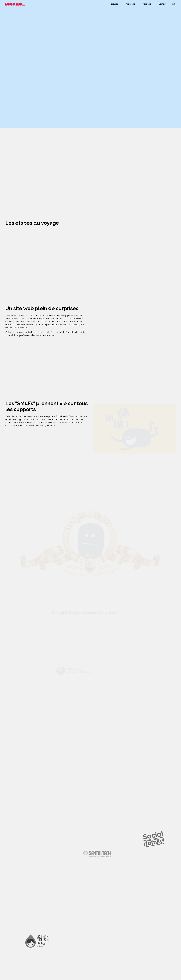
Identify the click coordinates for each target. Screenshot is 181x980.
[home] (14, 4)
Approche (130, 4)
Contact (162, 4)
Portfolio (147, 4)
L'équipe (114, 4)
